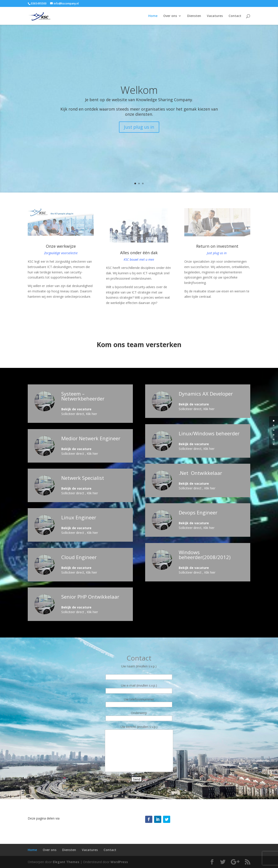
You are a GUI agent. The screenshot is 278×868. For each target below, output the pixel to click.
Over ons (170, 16)
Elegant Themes (66, 862)
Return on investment (217, 246)
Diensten (194, 16)
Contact (235, 16)
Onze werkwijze (61, 246)
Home (153, 16)
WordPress (119, 862)
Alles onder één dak (139, 253)
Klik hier (91, 414)
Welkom (139, 90)
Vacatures (215, 16)
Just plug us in (139, 127)
